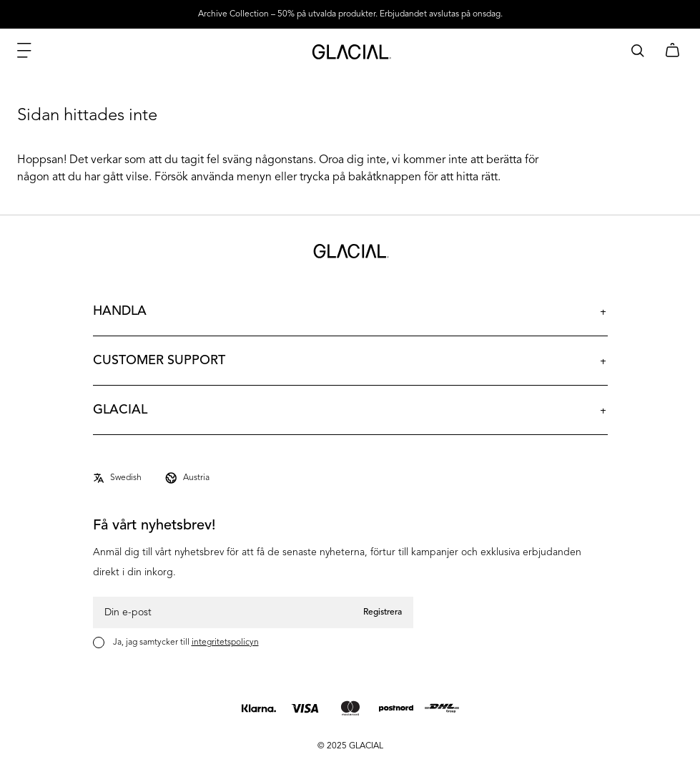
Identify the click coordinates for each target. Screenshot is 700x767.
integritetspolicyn (225, 643)
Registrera (383, 612)
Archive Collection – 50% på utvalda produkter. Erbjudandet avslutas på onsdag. (350, 14)
